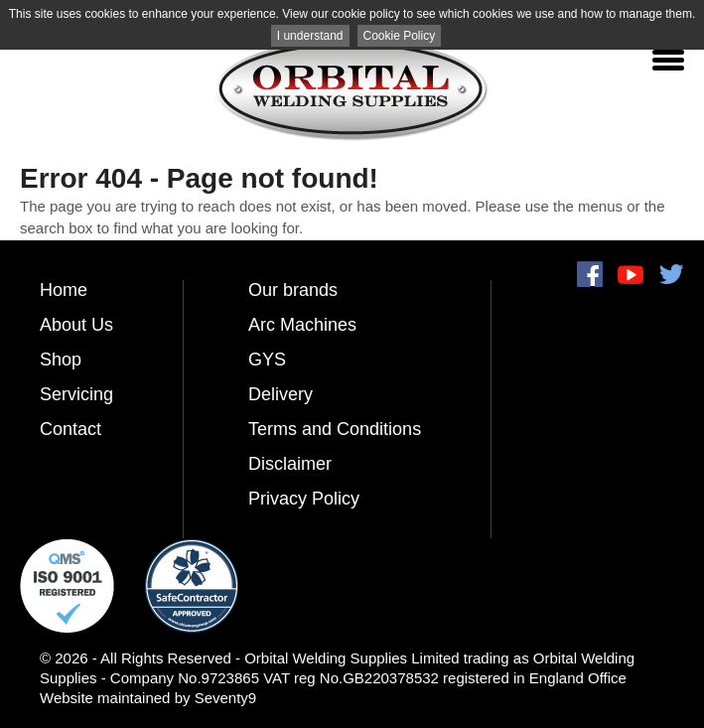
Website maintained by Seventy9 (148, 698)
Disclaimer (290, 464)
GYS (267, 360)
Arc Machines (302, 325)
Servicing (76, 394)
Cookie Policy (400, 36)
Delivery (281, 394)
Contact (70, 429)
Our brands (293, 290)
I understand (310, 36)
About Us (76, 325)
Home (64, 290)
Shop (61, 360)
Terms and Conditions (335, 429)
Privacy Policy (304, 499)
